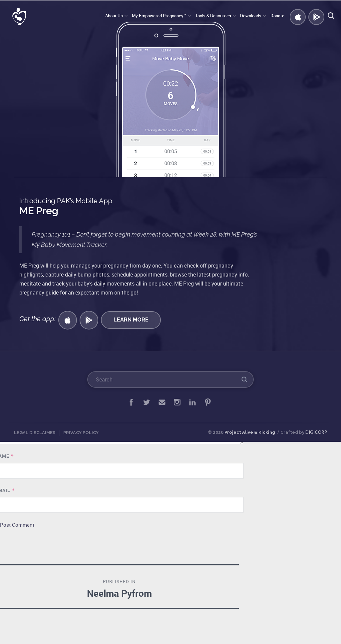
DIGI (316, 432)
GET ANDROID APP (315, 16)
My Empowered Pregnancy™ (159, 16)
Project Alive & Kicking (250, 432)
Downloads (251, 16)
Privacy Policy (81, 433)
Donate (277, 16)
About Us (114, 16)
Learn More (131, 320)
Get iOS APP (297, 16)
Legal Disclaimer (35, 433)
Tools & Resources (213, 16)
